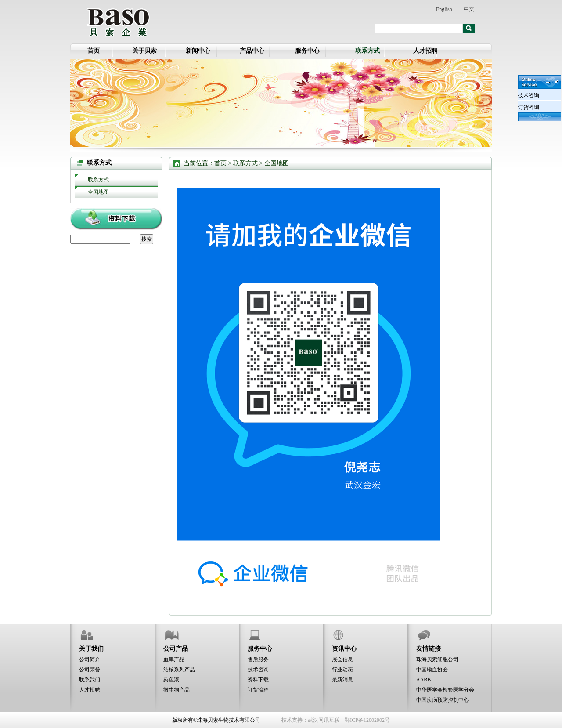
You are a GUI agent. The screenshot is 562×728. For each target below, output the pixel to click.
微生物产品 (177, 690)
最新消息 (342, 680)
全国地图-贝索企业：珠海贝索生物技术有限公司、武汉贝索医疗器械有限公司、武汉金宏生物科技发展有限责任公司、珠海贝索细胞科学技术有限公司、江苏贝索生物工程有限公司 (118, 22)
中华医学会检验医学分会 (445, 690)
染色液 (171, 680)
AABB (423, 680)
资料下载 (258, 680)
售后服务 (258, 659)
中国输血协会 (432, 670)
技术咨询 (258, 670)
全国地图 (98, 192)
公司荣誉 (90, 670)
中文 (469, 9)
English (444, 9)
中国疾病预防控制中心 (443, 700)
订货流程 (258, 690)
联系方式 (367, 51)
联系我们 (90, 680)
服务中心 (307, 51)
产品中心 (252, 51)
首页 (94, 51)
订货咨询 (529, 107)
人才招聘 (425, 51)
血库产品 (174, 659)
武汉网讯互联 (324, 720)
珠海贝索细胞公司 (437, 659)
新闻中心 (198, 51)
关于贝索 (144, 51)
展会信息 (342, 659)
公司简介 (90, 659)
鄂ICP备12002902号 (367, 720)
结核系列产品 (179, 670)
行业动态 (342, 670)
